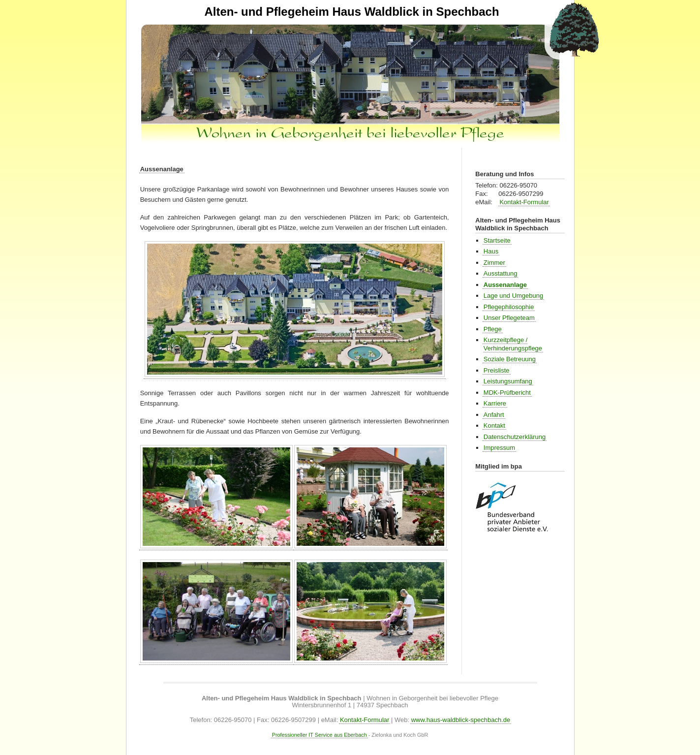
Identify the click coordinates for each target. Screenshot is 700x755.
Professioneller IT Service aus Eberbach (320, 735)
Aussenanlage (162, 169)
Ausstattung (501, 273)
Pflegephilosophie (509, 307)
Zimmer (494, 263)
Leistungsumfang (508, 381)
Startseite (497, 240)
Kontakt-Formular (524, 202)
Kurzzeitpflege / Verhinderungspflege (513, 344)
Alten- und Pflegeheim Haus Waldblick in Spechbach (351, 12)
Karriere (495, 403)
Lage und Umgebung (513, 296)
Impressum (499, 448)
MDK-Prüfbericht (507, 393)
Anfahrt (494, 415)
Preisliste (497, 370)
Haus (491, 251)
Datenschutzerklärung (515, 437)
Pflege (493, 329)
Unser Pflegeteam (509, 318)
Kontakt (494, 425)
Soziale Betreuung (510, 359)
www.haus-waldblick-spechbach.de (461, 720)
